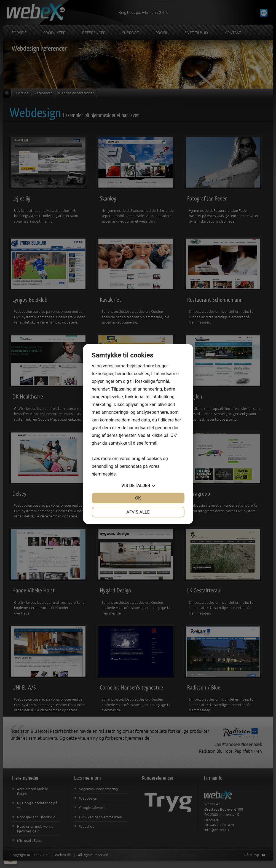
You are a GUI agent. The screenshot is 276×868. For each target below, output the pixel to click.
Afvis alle (138, 512)
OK (138, 498)
